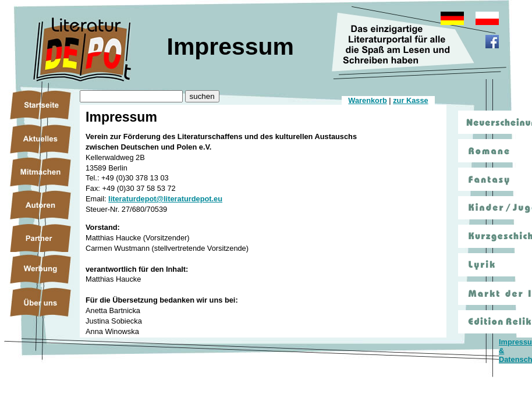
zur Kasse (410, 100)
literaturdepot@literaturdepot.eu (165, 199)
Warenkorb (367, 100)
